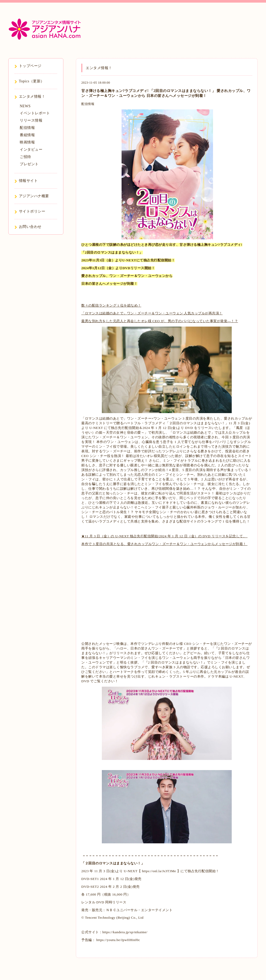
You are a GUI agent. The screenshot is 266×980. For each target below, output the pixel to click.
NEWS (25, 106)
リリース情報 (31, 120)
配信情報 (88, 104)
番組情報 (27, 135)
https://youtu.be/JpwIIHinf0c (118, 940)
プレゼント (29, 164)
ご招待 (25, 157)
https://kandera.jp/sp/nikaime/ (125, 932)
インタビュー (31, 150)
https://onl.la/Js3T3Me (159, 871)
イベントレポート (35, 113)
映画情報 (27, 142)
